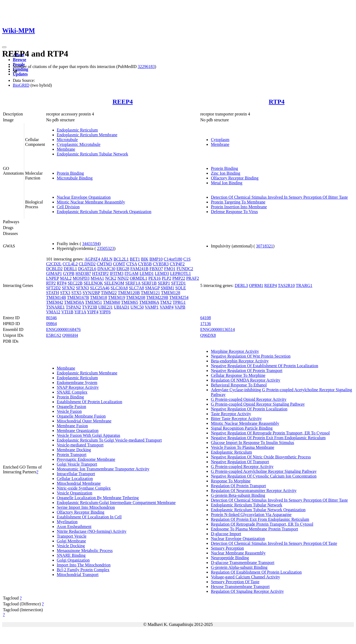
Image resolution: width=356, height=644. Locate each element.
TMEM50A (74, 302)
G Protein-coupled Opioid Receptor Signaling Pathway (258, 404)
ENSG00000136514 (217, 329)
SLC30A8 (119, 288)
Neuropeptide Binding (230, 558)
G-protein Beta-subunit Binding (238, 495)
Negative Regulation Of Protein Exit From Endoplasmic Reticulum (268, 438)
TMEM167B (78, 297)
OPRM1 (256, 285)
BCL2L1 (121, 259)
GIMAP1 (54, 273)
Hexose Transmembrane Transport (240, 587)
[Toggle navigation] (4, 47)
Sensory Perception (227, 548)
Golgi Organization (73, 560)
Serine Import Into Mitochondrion (86, 507)
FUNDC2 (185, 269)
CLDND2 (87, 264)
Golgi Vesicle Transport (77, 464)
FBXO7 (156, 269)
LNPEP (52, 278)
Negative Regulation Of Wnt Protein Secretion (251, 356)
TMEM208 (136, 297)
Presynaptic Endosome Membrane (86, 459)
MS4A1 (97, 278)
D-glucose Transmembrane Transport (242, 563)
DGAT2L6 (87, 269)
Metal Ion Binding (226, 183)
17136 (205, 324)
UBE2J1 (106, 307)
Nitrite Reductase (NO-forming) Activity (92, 531)
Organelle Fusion (71, 407)
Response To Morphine (231, 481)
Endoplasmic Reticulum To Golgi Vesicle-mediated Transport (109, 440)
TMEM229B (157, 297)
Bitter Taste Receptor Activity (236, 419)
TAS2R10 (286, 285)
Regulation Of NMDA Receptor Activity (245, 380)
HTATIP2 (100, 273)
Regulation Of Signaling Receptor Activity (247, 591)
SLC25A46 (100, 288)
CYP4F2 (177, 264)
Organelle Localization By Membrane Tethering (98, 498)
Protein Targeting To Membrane (238, 202)
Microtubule (67, 140)
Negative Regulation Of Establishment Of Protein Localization (264, 366)
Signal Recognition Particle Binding (242, 428)
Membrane (66, 149)
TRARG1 (304, 285)
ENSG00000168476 (63, 329)
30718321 (265, 246)
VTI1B (67, 312)
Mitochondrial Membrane (79, 483)
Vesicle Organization (74, 493)
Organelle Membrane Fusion (81, 416)
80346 (51, 318)
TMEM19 (116, 297)
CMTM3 (104, 264)
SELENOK (93, 283)
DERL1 (70, 269)
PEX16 (155, 278)
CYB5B (145, 264)
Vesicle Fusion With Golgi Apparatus (88, 435)
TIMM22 (109, 293)
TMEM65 (130, 302)
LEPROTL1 (180, 273)
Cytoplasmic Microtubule (79, 144)
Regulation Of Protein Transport (238, 486)
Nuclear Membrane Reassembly (238, 553)
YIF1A (80, 312)
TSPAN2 (73, 307)
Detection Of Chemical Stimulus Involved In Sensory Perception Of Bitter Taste (279, 197)
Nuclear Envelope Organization (84, 197)
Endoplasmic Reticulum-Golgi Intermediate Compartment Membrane (116, 503)
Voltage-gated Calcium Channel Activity (245, 577)
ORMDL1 (139, 278)
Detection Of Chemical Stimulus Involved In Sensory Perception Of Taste (274, 543)
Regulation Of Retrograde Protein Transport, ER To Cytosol (262, 524)
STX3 (65, 293)
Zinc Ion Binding (225, 173)
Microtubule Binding (75, 178)
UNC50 (137, 307)
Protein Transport (72, 455)
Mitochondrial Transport (78, 575)
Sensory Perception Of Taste (235, 582)
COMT (119, 264)
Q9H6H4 (70, 335)
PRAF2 (193, 278)
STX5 (76, 293)
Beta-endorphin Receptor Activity (240, 361)
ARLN (107, 259)
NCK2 (111, 278)
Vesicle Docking (71, 546)
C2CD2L (54, 264)
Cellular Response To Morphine (238, 375)
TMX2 (166, 302)
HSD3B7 (83, 273)
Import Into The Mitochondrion (84, 565)
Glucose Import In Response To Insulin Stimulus (252, 443)
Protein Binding (70, 173)
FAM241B (139, 269)
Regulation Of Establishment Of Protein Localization (256, 572)
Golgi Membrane (71, 541)
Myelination (67, 522)
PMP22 (179, 278)
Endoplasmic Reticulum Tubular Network (92, 154)
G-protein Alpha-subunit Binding (239, 567)
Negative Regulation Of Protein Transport (246, 371)
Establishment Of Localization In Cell (89, 517)
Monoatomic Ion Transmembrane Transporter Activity (103, 469)
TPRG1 (179, 302)
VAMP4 (167, 307)
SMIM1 (167, 288)
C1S (187, 259)
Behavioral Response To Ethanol (239, 385)
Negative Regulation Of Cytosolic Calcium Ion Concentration (264, 476)
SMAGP (153, 288)
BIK (145, 259)
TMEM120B (129, 293)
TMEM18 (99, 297)
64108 (205, 318)
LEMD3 (162, 273)
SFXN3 (82, 288)
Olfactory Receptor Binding (235, 178)
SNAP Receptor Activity (78, 387)
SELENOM (114, 283)
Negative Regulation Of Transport (240, 462)
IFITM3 (117, 273)
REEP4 (123, 102)
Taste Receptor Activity (231, 414)
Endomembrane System (77, 383)
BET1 (135, 259)
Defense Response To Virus (234, 212)
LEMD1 (147, 273)
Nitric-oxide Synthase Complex (84, 488)
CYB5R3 (161, 264)
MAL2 (66, 278)
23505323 (106, 248)
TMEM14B (56, 297)
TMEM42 (55, 302)
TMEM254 (179, 297)
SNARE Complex (72, 392)
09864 (51, 324)
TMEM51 (94, 302)
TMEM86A (149, 302)
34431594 (91, 244)
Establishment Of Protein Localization (90, 402)
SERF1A (133, 283)
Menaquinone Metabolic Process (85, 551)
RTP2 (51, 283)
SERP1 (164, 283)
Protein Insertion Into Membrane (239, 207)
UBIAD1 (122, 307)
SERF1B (149, 283)
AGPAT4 (92, 259)
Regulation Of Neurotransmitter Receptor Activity (254, 491)
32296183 (146, 67)
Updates (20, 74)
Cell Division (68, 207)
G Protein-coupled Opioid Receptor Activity (249, 399)
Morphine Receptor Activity (235, 351)
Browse (19, 60)
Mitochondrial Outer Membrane (84, 421)
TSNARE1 (55, 307)
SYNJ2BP (91, 293)
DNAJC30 (106, 269)
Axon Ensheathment (74, 527)
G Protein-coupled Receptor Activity (242, 467)
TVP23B (90, 307)
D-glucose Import (226, 534)
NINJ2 (123, 278)
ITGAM (131, 273)
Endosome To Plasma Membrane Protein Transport (254, 529)
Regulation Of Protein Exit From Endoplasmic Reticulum (260, 519)
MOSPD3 (81, 278)
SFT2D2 (53, 288)
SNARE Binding (71, 555)
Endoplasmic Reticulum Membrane (87, 135)
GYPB (69, 273)
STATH (53, 293)
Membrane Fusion (72, 426)
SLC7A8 (137, 288)
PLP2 (167, 278)
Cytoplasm (220, 140)
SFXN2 (68, 288)
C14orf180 (173, 259)
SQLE (181, 288)
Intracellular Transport (76, 474)
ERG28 (123, 269)
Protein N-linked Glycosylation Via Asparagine (251, 515)
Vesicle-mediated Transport (80, 445)
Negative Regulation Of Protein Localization (249, 409)
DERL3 (241, 285)
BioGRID (21, 85)
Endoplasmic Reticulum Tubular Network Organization (104, 212)
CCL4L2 (70, 264)
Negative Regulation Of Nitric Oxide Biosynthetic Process (261, 457)
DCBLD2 (54, 269)
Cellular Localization (75, 479)
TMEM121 (150, 293)
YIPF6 (105, 312)
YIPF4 (93, 312)
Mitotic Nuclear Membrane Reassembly (91, 202)
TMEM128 (171, 293)
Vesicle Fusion (69, 411)
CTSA (132, 264)
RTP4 (277, 102)
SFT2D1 (178, 283)
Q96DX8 (208, 335)
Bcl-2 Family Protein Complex (83, 570)
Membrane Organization (78, 431)
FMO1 (170, 269)
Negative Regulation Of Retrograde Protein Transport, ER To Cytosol (270, 433)
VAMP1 (152, 307)
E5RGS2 (54, 335)
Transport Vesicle (72, 536)
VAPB (180, 307)
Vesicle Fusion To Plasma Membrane (242, 447)
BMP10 (156, 259)
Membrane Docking (74, 450)
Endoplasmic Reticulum (77, 130)
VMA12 (53, 312)
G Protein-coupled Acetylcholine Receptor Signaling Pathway (264, 471)
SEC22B (75, 283)
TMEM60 (112, 302)
